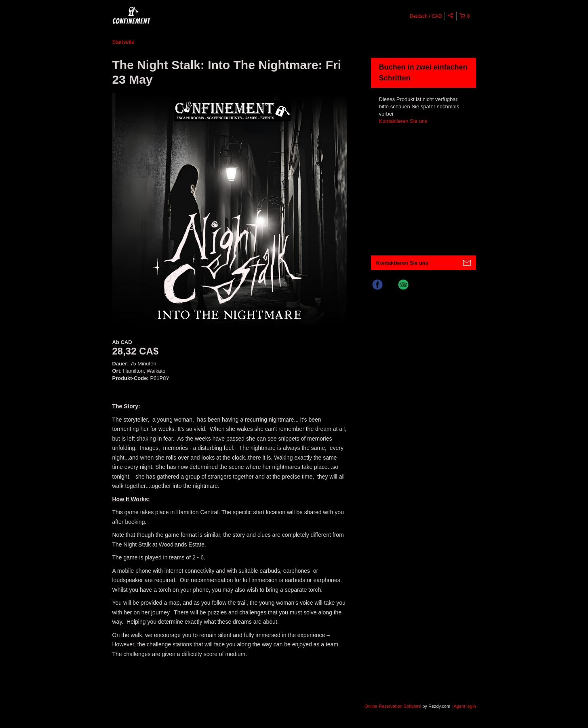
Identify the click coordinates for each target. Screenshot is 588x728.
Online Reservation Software (393, 706)
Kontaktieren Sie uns (403, 121)
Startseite (123, 42)
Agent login (465, 706)
